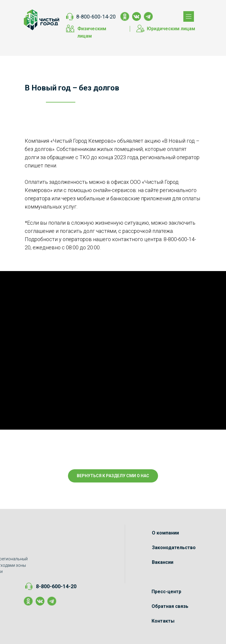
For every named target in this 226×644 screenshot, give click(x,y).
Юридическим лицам (171, 29)
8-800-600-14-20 (96, 17)
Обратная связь (170, 606)
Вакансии (163, 562)
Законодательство (174, 548)
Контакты (163, 621)
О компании (165, 533)
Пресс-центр (166, 592)
